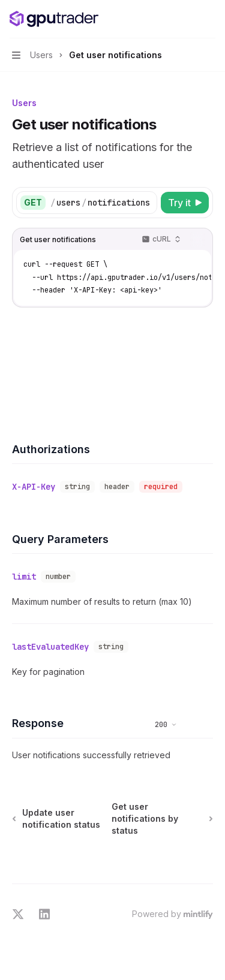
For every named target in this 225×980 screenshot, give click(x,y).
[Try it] (185, 203)
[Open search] (187, 19)
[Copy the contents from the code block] (197, 240)
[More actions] (209, 19)
